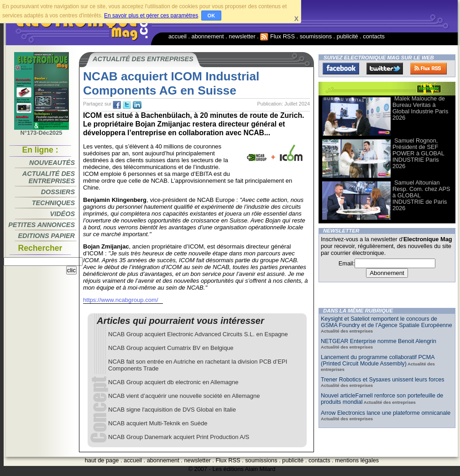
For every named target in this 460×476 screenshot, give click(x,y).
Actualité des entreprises (49, 177)
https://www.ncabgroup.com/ (121, 300)
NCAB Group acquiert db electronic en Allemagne (173, 382)
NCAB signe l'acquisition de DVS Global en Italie (172, 410)
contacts (374, 36)
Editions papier (47, 236)
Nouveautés (52, 163)
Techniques (53, 203)
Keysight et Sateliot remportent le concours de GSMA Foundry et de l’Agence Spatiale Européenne (387, 322)
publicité (348, 36)
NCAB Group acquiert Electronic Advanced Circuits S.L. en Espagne (198, 334)
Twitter (385, 69)
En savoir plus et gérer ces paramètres (151, 16)
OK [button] (212, 16)
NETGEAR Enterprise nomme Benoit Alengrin (379, 341)
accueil (178, 36)
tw (127, 105)
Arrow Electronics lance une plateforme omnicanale (386, 413)
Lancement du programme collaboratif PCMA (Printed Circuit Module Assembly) (378, 360)
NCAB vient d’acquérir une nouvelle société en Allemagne (184, 396)
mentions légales (357, 460)
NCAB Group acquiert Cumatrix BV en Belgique (171, 348)
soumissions (316, 36)
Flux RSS (277, 36)
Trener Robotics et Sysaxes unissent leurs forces (383, 380)
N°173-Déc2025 (42, 130)
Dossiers (58, 192)
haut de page (102, 460)
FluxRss (429, 69)
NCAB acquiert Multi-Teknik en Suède (158, 423)
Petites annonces (42, 225)
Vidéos (63, 214)
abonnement (208, 36)
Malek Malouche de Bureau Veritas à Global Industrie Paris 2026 (420, 108)
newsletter (242, 36)
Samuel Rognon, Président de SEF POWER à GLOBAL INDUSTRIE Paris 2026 (418, 153)
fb (117, 105)
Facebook (341, 69)
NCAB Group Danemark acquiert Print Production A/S (179, 437)
